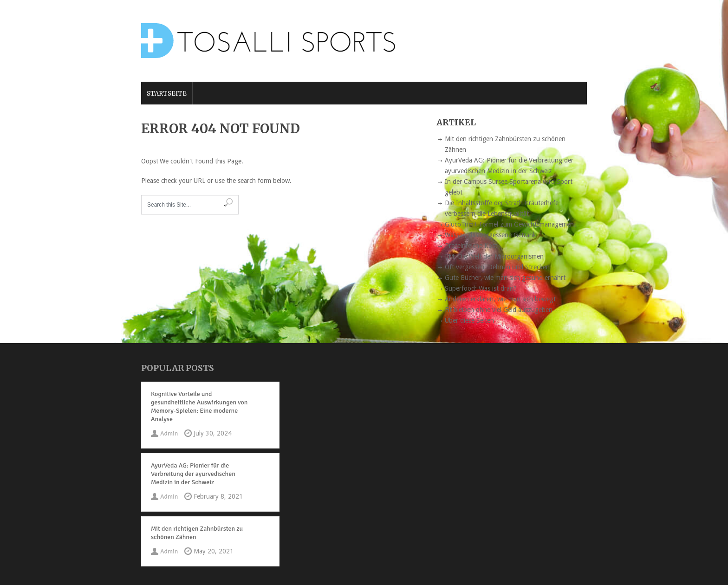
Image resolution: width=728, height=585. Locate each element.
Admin (169, 433)
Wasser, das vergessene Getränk (491, 235)
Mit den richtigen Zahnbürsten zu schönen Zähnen (197, 533)
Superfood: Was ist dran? (481, 288)
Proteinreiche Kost (471, 246)
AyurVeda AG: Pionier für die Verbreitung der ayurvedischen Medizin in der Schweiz (193, 474)
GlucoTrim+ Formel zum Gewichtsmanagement (510, 224)
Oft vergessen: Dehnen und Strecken (497, 267)
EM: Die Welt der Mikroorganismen (494, 256)
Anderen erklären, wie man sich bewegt (500, 299)
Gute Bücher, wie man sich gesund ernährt (505, 278)
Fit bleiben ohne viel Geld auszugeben (499, 310)
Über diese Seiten (469, 320)
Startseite (167, 94)
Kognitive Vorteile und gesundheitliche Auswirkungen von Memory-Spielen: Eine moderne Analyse (199, 406)
